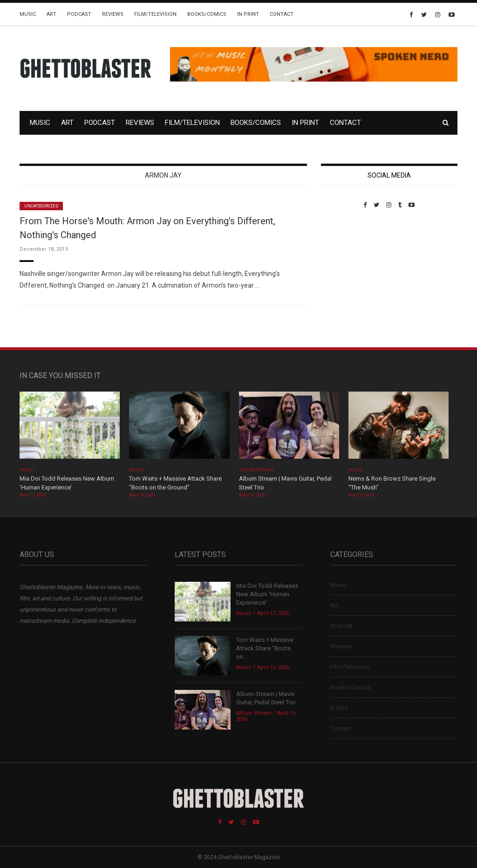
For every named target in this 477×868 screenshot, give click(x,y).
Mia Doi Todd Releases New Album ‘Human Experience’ (267, 594)
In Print (248, 14)
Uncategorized (41, 206)
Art (51, 14)
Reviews (113, 14)
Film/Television (155, 14)
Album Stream (256, 470)
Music (28, 14)
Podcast (79, 14)
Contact (282, 14)
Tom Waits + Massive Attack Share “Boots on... (265, 648)
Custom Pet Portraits (348, 272)
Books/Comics (207, 14)
